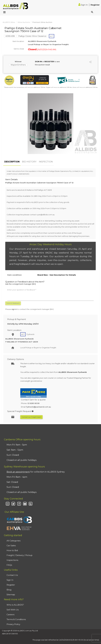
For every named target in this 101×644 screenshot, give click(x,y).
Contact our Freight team (31, 417)
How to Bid (12, 550)
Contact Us (12, 575)
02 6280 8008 (33, 403)
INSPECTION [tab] (46, 162)
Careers (10, 615)
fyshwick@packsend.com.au (39, 407)
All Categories (14, 541)
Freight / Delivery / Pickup (20, 555)
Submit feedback (13, 303)
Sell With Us (13, 610)
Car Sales (11, 546)
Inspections (12, 560)
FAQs (9, 565)
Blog (9, 590)
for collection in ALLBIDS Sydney (36, 472)
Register (95, 5)
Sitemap (11, 595)
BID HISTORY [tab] (29, 162)
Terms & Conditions (16, 619)
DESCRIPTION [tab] (12, 162)
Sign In (83, 5)
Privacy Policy (13, 624)
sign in (14, 309)
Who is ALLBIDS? (15, 605)
